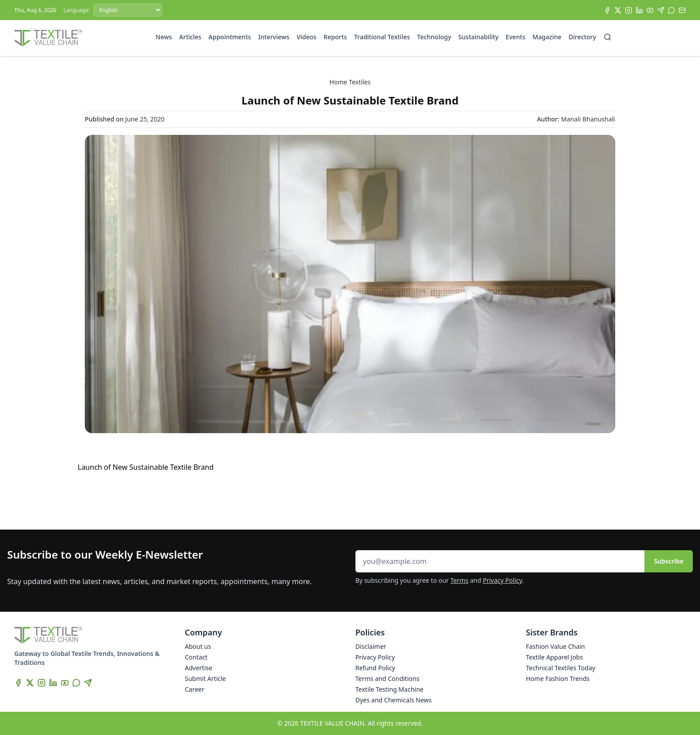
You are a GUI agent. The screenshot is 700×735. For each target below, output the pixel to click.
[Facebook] (607, 10)
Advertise (199, 668)
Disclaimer (371, 646)
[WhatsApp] (671, 10)
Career (195, 689)
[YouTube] (650, 10)
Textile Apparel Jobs (554, 657)
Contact (196, 657)
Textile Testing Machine (390, 689)
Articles (190, 37)
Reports (335, 37)
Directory (583, 37)
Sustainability (479, 37)
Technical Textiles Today (560, 668)
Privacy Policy (503, 580)
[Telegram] (661, 10)
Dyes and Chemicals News (394, 700)
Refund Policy (375, 668)
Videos (306, 37)
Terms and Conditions (387, 679)
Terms (459, 580)
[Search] (608, 37)
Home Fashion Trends (558, 679)
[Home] (48, 38)
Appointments (230, 37)
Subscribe (669, 561)
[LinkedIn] (639, 10)
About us (198, 646)
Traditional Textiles (382, 37)
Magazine (547, 37)
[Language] (128, 10)
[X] (618, 10)
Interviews (274, 37)
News (164, 37)
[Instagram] (629, 10)
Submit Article (205, 679)
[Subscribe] (682, 10)
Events (516, 37)
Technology (434, 37)
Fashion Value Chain (555, 646)
